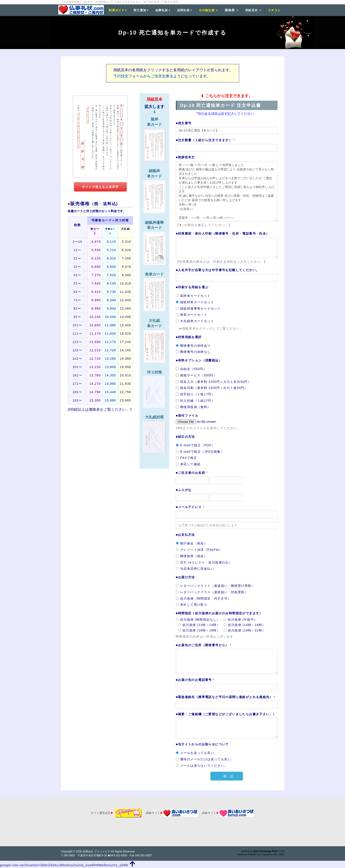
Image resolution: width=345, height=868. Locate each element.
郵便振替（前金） (192, 556)
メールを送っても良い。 (197, 753)
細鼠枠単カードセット (195, 302)
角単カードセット (192, 315)
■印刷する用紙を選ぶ (192, 287)
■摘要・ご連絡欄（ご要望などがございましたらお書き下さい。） (226, 714)
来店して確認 (188, 464)
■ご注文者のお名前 (192, 473)
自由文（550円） (191, 369)
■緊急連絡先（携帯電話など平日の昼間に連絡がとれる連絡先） (226, 697)
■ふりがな (184, 490)
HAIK (282, 854)
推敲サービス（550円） (196, 375)
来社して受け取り (192, 605)
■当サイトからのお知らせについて (202, 744)
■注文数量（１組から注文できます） (205, 140)
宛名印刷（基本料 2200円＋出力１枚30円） (212, 388)
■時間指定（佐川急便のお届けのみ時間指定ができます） (219, 613)
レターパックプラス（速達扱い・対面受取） (212, 592)
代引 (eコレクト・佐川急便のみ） (204, 562)
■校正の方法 (185, 437)
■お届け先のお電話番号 (195, 680)
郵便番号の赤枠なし (193, 352)
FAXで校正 (186, 458)
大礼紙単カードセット (195, 321)
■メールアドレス (190, 507)
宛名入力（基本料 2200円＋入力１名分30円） (213, 382)
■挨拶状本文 (185, 157)
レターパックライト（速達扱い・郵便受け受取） (215, 586)
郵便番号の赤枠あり (193, 346)
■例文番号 (184, 123)
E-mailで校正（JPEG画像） (200, 452)
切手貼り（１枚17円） (195, 394)
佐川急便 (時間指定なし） (198, 620)
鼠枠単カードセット (193, 296)
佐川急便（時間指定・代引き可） (203, 598)
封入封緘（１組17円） (195, 401)
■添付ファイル (187, 416)
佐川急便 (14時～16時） (245, 625)
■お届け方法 (185, 577)
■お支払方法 (185, 535)
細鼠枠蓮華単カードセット (198, 308)
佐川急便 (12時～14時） (199, 625)
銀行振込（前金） (192, 543)
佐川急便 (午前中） (240, 620)
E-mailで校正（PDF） (195, 445)
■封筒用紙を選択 (189, 337)
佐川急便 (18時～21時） (245, 630)
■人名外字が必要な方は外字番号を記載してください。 (217, 270)
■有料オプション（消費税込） (199, 360)
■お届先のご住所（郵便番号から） (204, 645)
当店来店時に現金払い (195, 569)
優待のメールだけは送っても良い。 (205, 759)
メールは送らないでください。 (202, 766)
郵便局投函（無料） (193, 407)
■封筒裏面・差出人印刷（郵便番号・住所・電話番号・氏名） (223, 233)
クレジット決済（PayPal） (199, 550)
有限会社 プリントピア (96, 852)
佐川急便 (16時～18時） (199, 630)
